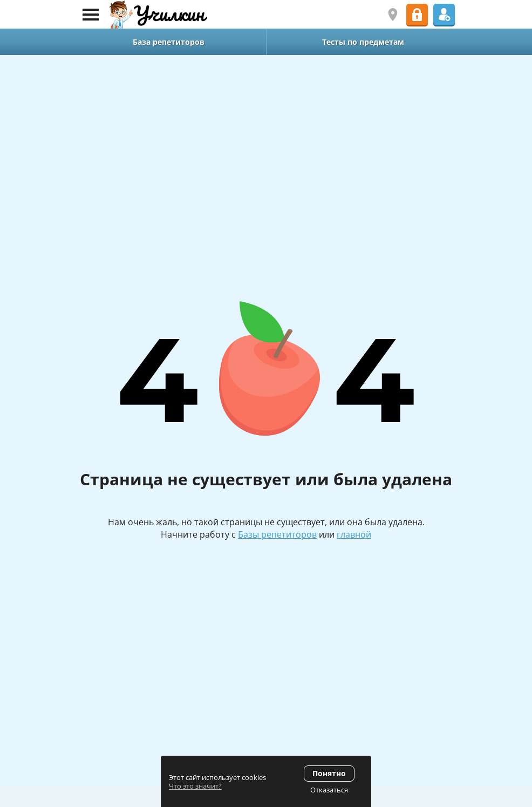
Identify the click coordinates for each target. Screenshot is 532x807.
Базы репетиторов (277, 534)
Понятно (329, 773)
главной (354, 534)
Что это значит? (195, 786)
